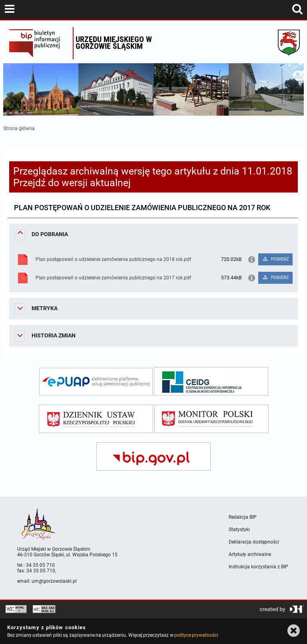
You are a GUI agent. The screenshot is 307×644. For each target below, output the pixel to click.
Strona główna (19, 128)
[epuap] (96, 382)
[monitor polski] (211, 419)
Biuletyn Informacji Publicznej (39, 43)
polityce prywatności (196, 635)
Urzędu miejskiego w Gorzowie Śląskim (114, 43)
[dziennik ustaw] (96, 419)
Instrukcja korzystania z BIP (258, 567)
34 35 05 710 (40, 565)
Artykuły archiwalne (250, 554)
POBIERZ (276, 259)
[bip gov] (153, 456)
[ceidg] (211, 381)
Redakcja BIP (243, 517)
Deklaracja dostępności (254, 542)
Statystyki (239, 530)
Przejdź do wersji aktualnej (72, 183)
